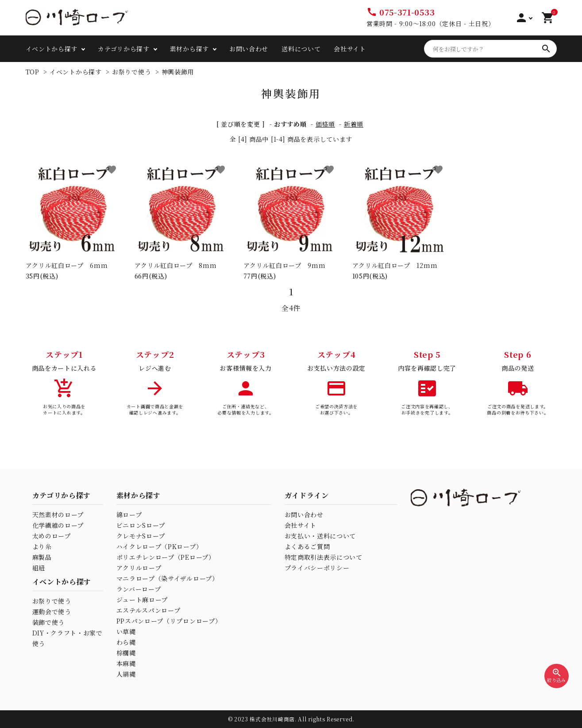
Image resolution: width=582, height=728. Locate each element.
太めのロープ (52, 536)
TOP (33, 72)
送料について (301, 49)
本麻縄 (126, 663)
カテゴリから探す (124, 49)
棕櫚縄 (126, 653)
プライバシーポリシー (317, 568)
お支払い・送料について (320, 536)
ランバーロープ (139, 589)
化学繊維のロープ (58, 525)
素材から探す (189, 49)
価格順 (325, 124)
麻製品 (42, 557)
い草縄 (126, 631)
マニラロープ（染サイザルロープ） (168, 578)
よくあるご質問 (307, 546)
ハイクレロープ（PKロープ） (160, 546)
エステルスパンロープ (148, 610)
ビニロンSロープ (141, 525)
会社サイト (350, 49)
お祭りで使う (131, 72)
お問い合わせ (249, 49)
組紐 (39, 568)
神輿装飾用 (178, 72)
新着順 (354, 124)
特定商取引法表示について (324, 557)
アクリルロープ (139, 568)
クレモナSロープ (141, 536)
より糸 (42, 546)
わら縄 (126, 642)
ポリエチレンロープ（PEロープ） (166, 557)
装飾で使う (49, 622)
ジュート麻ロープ (142, 600)
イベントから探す (52, 49)
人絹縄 (126, 674)
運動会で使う (52, 612)
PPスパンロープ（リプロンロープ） (169, 621)
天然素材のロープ (58, 515)
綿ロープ (129, 515)
